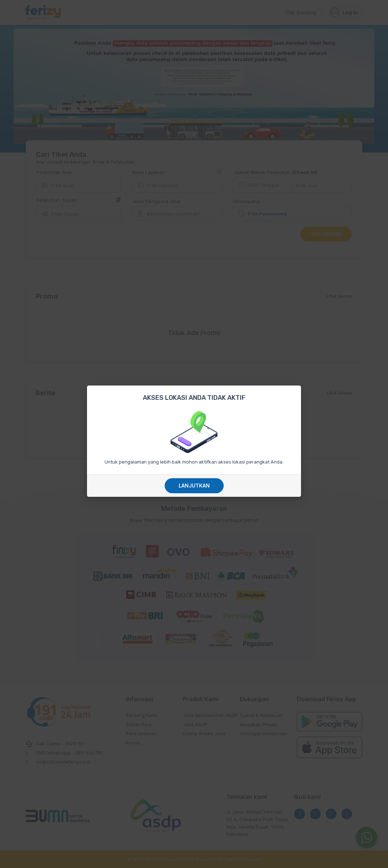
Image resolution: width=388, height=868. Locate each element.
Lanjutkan (194, 486)
